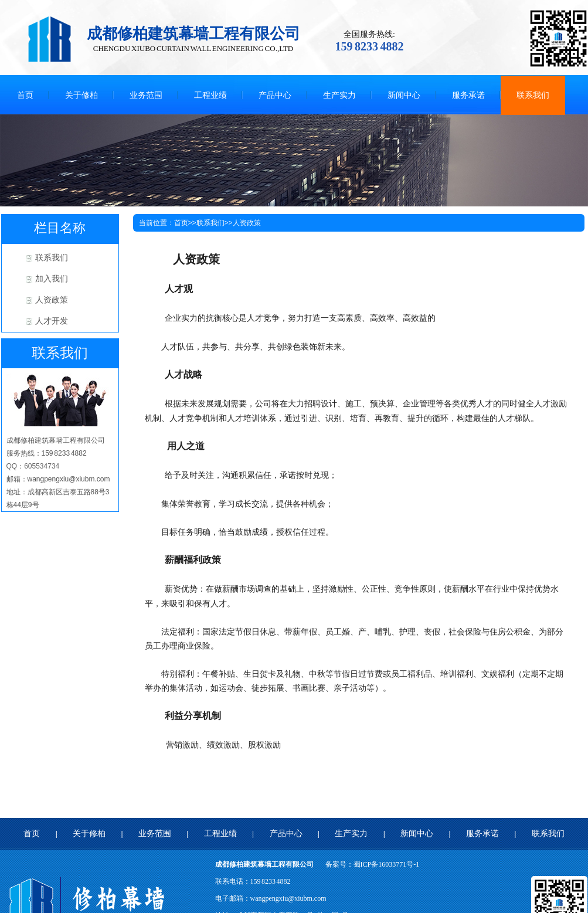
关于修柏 (89, 834)
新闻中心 (417, 834)
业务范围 (155, 834)
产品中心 (286, 834)
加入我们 (52, 279)
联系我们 (52, 258)
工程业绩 (220, 834)
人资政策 (52, 300)
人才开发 (52, 321)
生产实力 (351, 834)
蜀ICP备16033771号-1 (387, 864)
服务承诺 (482, 834)
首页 (181, 223)
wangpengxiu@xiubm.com (288, 898)
